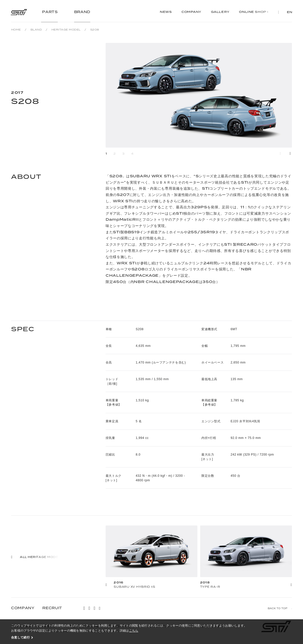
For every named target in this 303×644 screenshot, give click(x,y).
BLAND (36, 30)
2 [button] (115, 154)
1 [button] (106, 154)
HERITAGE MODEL (66, 30)
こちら (134, 631)
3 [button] (124, 154)
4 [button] (132, 154)
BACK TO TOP (278, 608)
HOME (16, 30)
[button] (290, 153)
